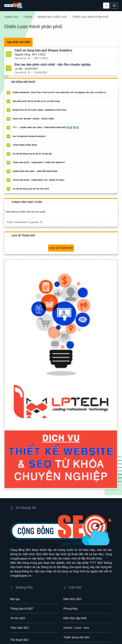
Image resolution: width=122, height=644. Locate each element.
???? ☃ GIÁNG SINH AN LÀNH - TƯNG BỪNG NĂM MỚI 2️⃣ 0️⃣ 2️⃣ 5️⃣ (48, 127)
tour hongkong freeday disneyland (31, 136)
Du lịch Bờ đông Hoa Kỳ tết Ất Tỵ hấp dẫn (34, 154)
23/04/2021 (33, 69)
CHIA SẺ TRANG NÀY (61, 248)
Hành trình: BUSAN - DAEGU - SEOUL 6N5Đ (35, 119)
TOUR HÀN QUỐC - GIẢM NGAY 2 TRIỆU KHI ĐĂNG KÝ (41, 162)
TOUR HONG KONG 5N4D (27, 145)
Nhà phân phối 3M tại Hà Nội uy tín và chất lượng (38, 101)
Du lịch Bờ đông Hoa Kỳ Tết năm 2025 (33, 189)
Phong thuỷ (71, 600)
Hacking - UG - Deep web (26, 641)
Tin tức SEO (18, 610)
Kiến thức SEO (72, 590)
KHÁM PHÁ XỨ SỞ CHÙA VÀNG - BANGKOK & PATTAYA (42, 110)
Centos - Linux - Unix (76, 619)
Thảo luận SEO (19, 619)
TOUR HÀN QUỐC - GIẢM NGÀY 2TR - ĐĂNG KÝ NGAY (41, 180)
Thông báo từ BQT (22, 600)
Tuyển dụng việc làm (76, 629)
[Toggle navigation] (114, 6)
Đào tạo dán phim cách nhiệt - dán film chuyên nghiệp (55, 64)
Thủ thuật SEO (19, 631)
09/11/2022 (41, 55)
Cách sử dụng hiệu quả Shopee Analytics (46, 50)
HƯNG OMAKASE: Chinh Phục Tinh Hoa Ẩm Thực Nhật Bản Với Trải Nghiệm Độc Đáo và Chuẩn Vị (61, 92)
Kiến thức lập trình (75, 610)
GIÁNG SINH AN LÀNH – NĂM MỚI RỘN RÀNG (37, 171)
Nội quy (15, 590)
